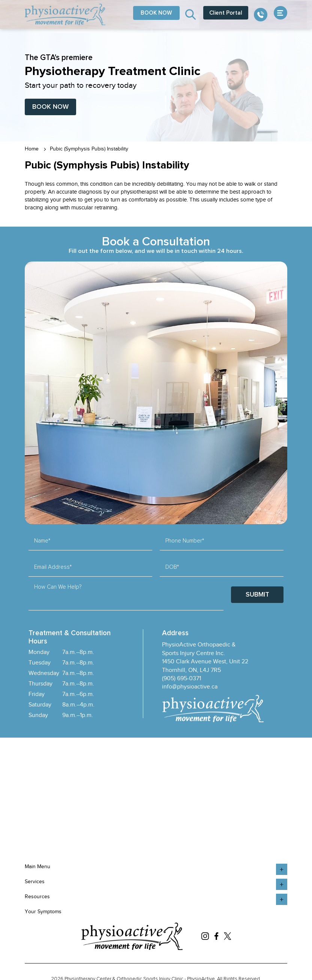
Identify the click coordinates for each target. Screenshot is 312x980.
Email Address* (53, 567)
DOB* (172, 567)
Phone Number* (185, 541)
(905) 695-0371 (181, 678)
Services (35, 882)
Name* (42, 541)
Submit (257, 595)
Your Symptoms (43, 912)
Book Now (50, 107)
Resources (37, 897)
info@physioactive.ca (190, 687)
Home (32, 149)
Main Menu (37, 867)
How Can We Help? (58, 587)
